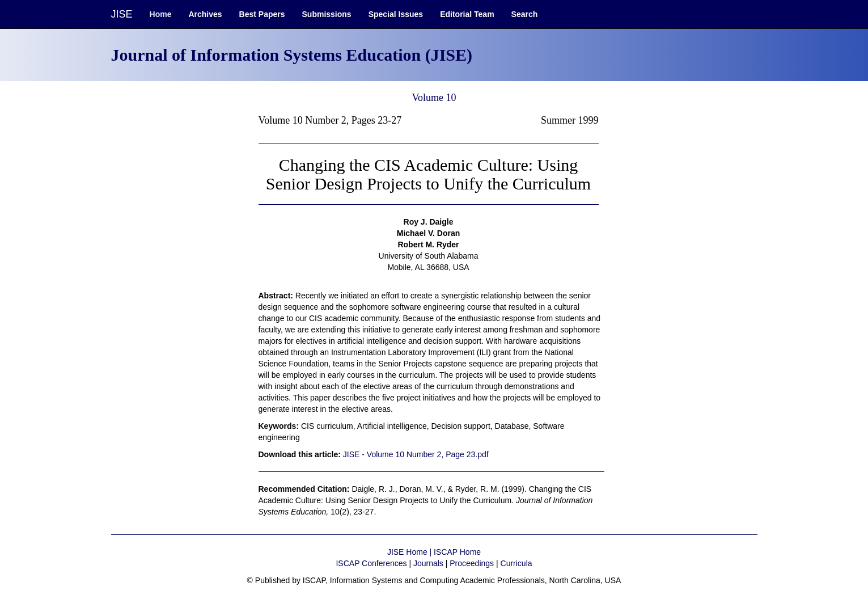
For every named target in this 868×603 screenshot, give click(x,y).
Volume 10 (434, 98)
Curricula (516, 563)
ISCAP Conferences (371, 563)
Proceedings (472, 563)
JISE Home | (410, 552)
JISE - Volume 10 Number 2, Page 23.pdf (416, 454)
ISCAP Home (457, 552)
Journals (428, 563)
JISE (122, 14)
